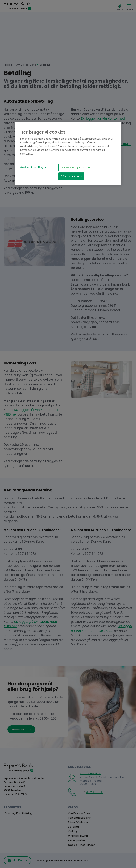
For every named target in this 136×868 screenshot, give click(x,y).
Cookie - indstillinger (33, 167)
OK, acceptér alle (71, 176)
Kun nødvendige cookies (75, 167)
